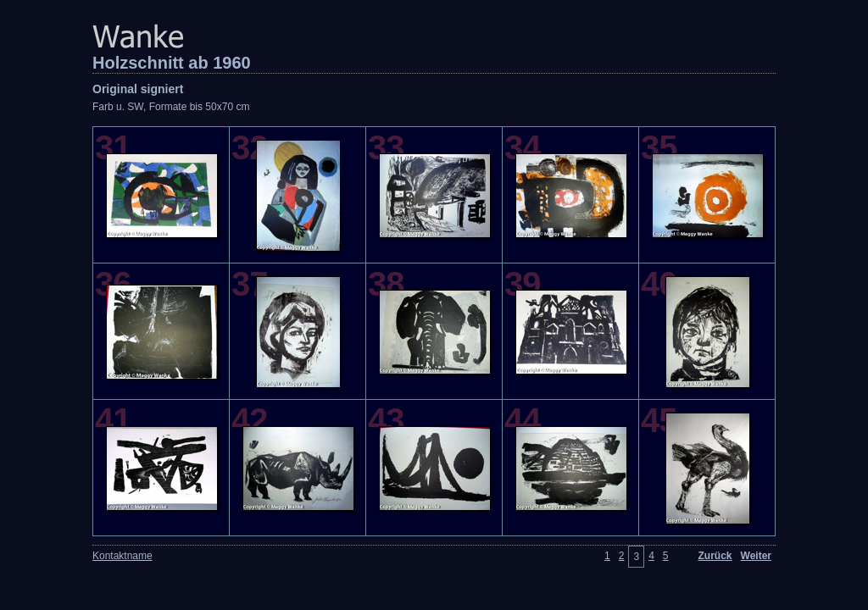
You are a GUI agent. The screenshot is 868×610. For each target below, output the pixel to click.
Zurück (715, 556)
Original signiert (138, 89)
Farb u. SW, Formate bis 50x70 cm (171, 107)
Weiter (756, 556)
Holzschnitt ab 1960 (172, 63)
